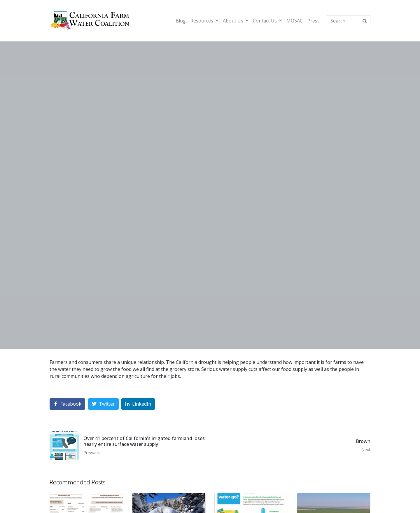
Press (314, 21)
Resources (204, 21)
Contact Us (267, 21)
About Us (236, 21)
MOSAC (295, 21)
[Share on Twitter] (103, 404)
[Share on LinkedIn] (138, 404)
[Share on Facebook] (67, 404)
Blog (181, 21)
